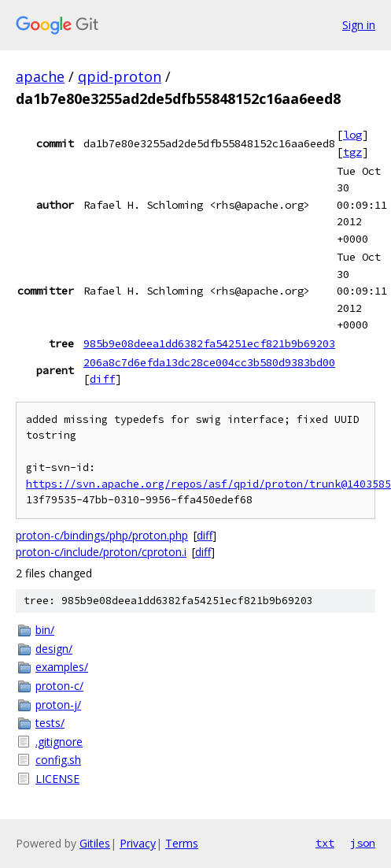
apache (40, 76)
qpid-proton (120, 76)
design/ (54, 649)
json (363, 843)
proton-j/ (58, 705)
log (352, 135)
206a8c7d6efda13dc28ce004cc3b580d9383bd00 (209, 362)
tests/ (50, 723)
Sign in (359, 25)
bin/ (45, 630)
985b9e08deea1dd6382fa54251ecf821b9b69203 (209, 343)
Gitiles (95, 843)
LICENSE (57, 779)
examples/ (62, 667)
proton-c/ (59, 686)
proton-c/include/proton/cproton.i (101, 552)
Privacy (138, 843)
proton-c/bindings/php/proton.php (102, 535)
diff (102, 379)
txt (325, 843)
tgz (352, 152)
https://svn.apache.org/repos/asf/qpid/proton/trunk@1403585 (208, 484)
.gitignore (59, 742)
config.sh (58, 760)
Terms (182, 843)
